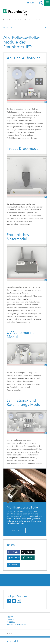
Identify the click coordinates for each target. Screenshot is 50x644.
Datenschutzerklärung (17, 625)
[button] (13, 552)
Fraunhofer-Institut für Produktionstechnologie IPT (22, 20)
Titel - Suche (41, 3)
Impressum (11, 622)
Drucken (13, 565)
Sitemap (10, 617)
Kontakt (10, 620)
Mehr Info (16, 530)
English (31, 3)
